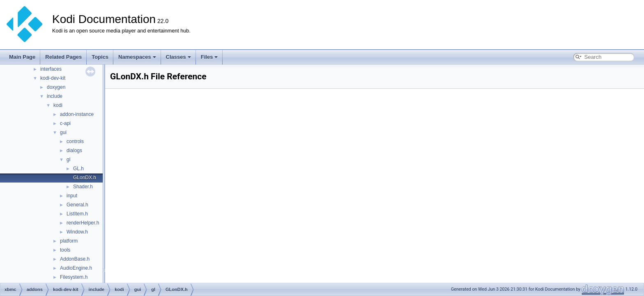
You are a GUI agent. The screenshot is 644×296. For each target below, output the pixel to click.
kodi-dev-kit (53, 78)
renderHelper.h (83, 223)
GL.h (78, 169)
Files (209, 57)
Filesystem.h (74, 277)
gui (63, 132)
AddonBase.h (75, 259)
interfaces (51, 69)
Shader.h (83, 187)
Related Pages (63, 57)
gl (68, 160)
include (55, 96)
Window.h (77, 232)
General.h (77, 205)
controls (75, 141)
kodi (58, 105)
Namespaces (137, 57)
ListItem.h (77, 214)
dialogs (74, 150)
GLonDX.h (85, 178)
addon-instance (77, 114)
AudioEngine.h (76, 268)
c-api (65, 123)
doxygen (56, 87)
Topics (100, 57)
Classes (178, 57)
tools (65, 250)
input (72, 196)
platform (69, 241)
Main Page (22, 57)
